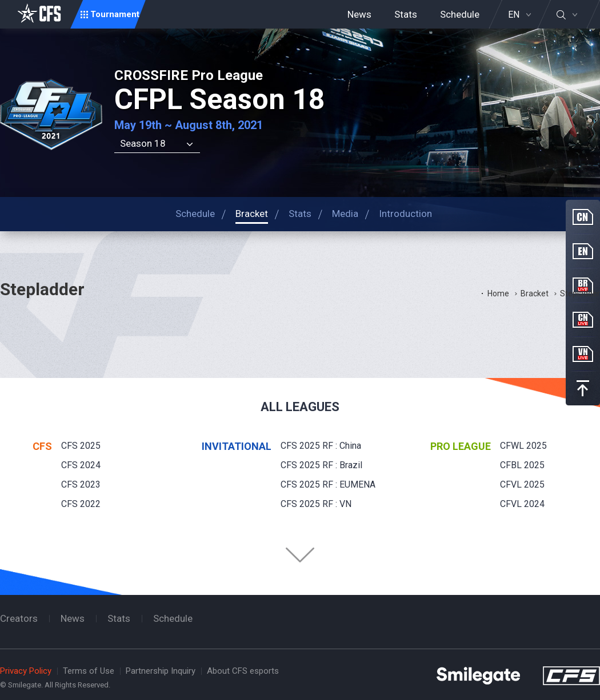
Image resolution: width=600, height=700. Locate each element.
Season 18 (143, 143)
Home (498, 293)
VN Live (583, 354)
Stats (406, 14)
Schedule (460, 14)
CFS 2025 (81, 446)
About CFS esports (243, 671)
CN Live (583, 320)
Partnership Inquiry (161, 671)
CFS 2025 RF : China (321, 446)
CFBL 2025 (522, 465)
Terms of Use (89, 671)
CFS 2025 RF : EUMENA (328, 484)
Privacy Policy (26, 671)
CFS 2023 (81, 484)
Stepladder (580, 293)
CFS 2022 (81, 504)
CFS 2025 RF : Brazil (321, 465)
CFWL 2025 (523, 446)
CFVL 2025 (522, 484)
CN (583, 217)
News (359, 14)
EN (514, 15)
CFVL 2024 (522, 504)
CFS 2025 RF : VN (316, 504)
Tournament (115, 14)
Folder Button (300, 555)
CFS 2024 (81, 465)
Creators (19, 618)
